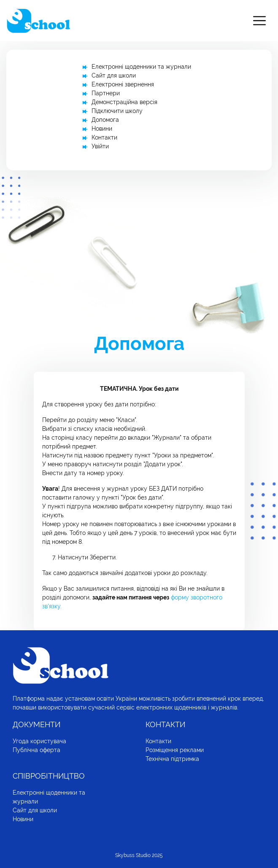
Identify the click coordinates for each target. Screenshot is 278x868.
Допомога (105, 120)
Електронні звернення (123, 84)
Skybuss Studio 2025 (139, 855)
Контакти (104, 137)
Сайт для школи (114, 75)
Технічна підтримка (172, 759)
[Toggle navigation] (259, 21)
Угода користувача (39, 741)
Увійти (100, 146)
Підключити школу (117, 111)
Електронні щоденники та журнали (141, 67)
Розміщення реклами (175, 750)
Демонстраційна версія (124, 102)
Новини (102, 129)
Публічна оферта (36, 750)
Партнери (106, 93)
